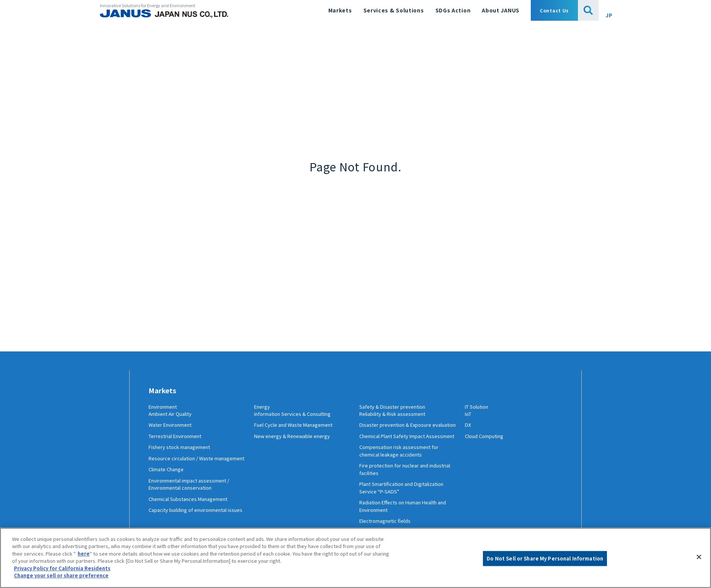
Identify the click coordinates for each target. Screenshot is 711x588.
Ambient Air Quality (173, 420)
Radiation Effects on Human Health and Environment (404, 527)
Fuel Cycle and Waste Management (298, 431)
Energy (263, 407)
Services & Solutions (394, 10)
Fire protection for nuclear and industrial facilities (398, 490)
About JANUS (501, 10)
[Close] (699, 557)
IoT (469, 420)
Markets (340, 10)
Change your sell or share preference (61, 575)
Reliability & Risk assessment (396, 420)
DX (468, 431)
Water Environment (174, 431)
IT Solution (479, 407)
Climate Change (169, 483)
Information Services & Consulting (298, 420)
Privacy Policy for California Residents (62, 568)
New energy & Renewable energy (296, 442)
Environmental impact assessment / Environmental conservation (195, 498)
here (84, 554)
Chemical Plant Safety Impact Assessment (397, 453)
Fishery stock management (183, 453)
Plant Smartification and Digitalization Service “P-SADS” (399, 509)
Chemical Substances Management (193, 512)
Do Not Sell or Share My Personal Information (545, 558)
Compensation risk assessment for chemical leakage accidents (404, 472)
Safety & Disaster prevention (399, 407)
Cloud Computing (487, 442)
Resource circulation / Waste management (184, 468)
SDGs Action (453, 10)
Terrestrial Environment (180, 442)
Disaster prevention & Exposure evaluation (399, 435)
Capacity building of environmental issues (193, 527)
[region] (355, 558)
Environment (166, 407)
